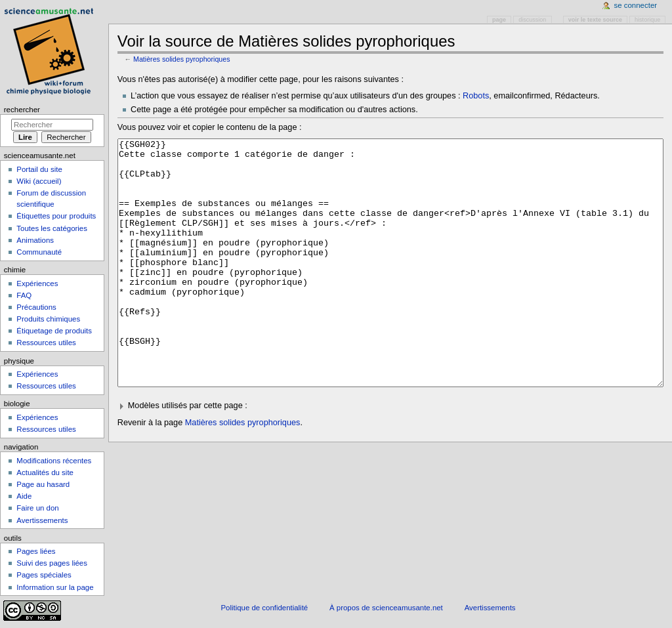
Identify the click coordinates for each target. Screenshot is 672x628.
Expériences (37, 283)
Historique (647, 20)
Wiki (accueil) (39, 181)
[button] (391, 455)
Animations (35, 240)
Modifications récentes (54, 461)
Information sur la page (55, 587)
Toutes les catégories (52, 228)
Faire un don (37, 508)
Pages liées (36, 551)
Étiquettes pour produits (56, 216)
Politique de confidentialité (264, 608)
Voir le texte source (595, 20)
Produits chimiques (48, 319)
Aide (24, 496)
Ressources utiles (46, 343)
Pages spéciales (44, 575)
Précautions (36, 307)
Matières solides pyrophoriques (182, 59)
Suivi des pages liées (52, 563)
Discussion (532, 20)
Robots (476, 96)
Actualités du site (45, 472)
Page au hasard (43, 484)
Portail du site (39, 169)
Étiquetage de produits (54, 331)
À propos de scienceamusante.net (386, 608)
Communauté (39, 252)
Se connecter (636, 5)
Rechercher (22, 110)
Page (499, 20)
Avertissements (42, 520)
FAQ (24, 295)
